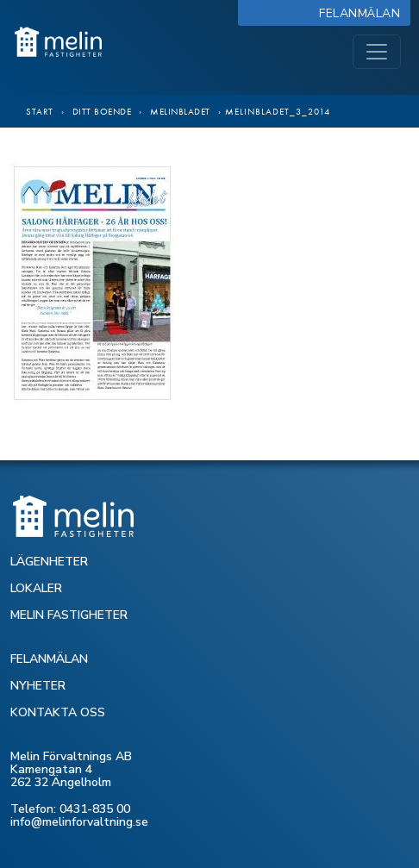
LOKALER (36, 588)
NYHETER (38, 686)
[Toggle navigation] (377, 52)
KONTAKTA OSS (58, 712)
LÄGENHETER (49, 562)
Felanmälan (363, 13)
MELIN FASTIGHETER (69, 615)
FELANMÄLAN (49, 659)
